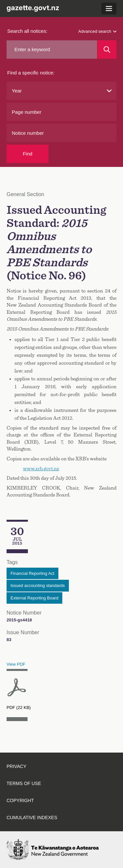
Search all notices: (27, 31)
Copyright (20, 800)
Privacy (16, 766)
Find (27, 154)
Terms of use (24, 783)
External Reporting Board (34, 598)
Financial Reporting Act (32, 573)
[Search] (107, 50)
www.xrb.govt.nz (41, 469)
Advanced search (97, 31)
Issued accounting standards (38, 585)
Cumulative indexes (32, 818)
